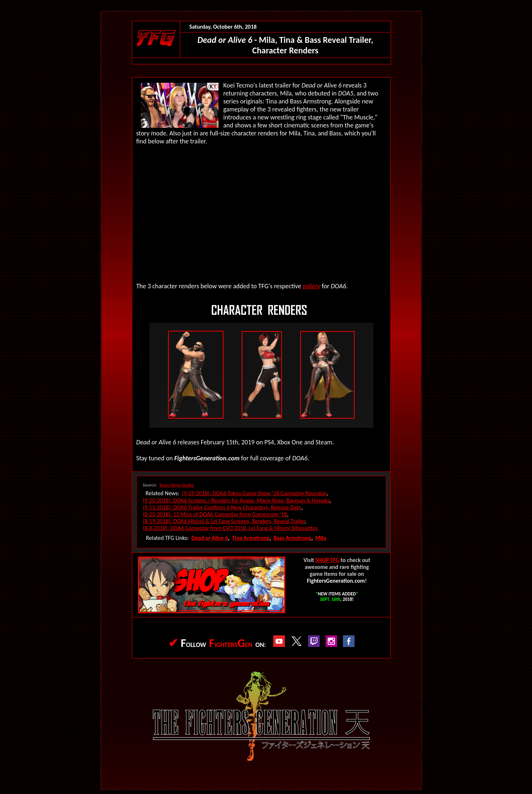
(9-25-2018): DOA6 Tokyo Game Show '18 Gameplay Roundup (254, 493)
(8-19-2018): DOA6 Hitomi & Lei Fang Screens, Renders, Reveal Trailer (224, 521)
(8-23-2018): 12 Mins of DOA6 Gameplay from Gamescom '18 (215, 514)
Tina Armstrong (251, 538)
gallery (312, 286)
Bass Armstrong (292, 538)
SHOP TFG (327, 560)
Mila (321, 538)
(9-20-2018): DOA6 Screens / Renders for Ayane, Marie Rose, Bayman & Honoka (236, 500)
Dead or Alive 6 (210, 538)
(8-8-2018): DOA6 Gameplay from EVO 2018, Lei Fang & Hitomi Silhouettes (230, 528)
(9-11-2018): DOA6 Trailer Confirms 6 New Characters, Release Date (222, 507)
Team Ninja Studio (177, 485)
